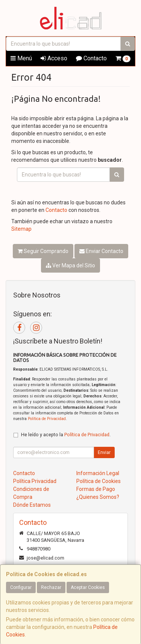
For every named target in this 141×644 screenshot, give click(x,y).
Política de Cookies (99, 481)
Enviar (104, 452)
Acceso (54, 58)
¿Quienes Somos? (98, 497)
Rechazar (51, 587)
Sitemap (21, 229)
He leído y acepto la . (66, 435)
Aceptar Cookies (88, 587)
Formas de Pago (96, 489)
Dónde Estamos (32, 505)
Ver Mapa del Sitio (70, 265)
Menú (21, 58)
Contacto (91, 58)
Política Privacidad (35, 481)
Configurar (21, 587)
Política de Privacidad (47, 419)
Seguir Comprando (43, 251)
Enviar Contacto (101, 251)
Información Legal (98, 473)
